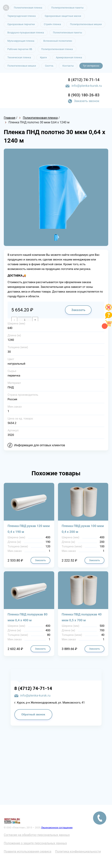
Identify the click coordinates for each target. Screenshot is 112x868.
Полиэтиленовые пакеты (68, 33)
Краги (43, 57)
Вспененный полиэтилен (58, 41)
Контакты (68, 66)
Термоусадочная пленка (22, 16)
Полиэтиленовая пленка (28, 8)
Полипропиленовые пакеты (67, 8)
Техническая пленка (19, 57)
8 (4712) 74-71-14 (84, 80)
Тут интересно (91, 66)
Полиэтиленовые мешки (22, 66)
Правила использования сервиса (28, 851)
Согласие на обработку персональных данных (37, 835)
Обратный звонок (33, 714)
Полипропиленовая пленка (57, 49)
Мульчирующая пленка (21, 41)
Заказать (78, 310)
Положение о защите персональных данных (35, 843)
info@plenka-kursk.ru (87, 86)
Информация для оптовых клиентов (40, 445)
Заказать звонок (87, 101)
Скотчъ (49, 66)
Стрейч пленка (52, 24)
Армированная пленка (69, 57)
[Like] (109, 310)
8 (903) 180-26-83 (84, 95)
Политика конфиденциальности (78, 851)
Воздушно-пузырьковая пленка (26, 33)
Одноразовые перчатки (21, 24)
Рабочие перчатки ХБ (20, 49)
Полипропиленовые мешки (86, 24)
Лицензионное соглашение (57, 828)
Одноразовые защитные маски (63, 16)
